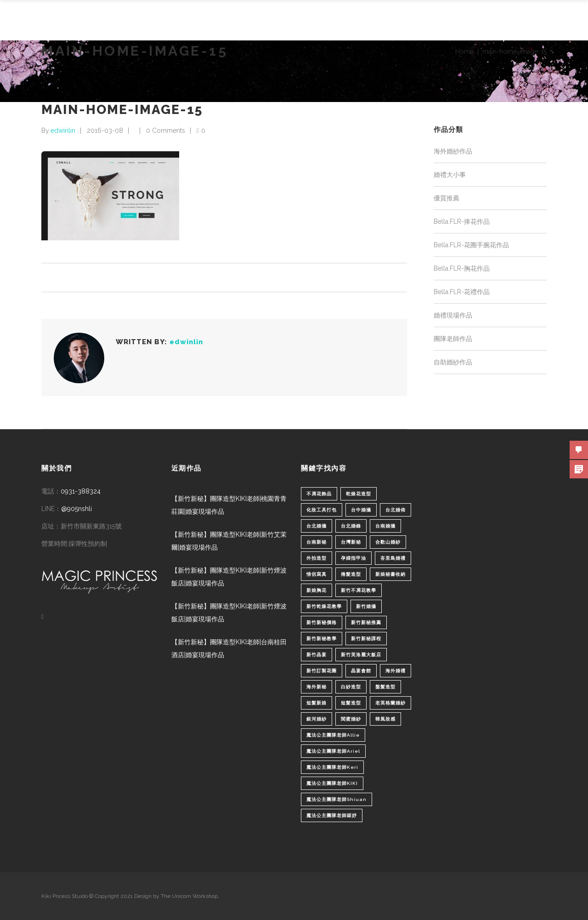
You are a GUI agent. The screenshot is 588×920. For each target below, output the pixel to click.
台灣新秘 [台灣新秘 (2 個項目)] (351, 542)
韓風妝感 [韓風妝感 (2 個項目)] (385, 719)
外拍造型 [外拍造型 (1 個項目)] (317, 558)
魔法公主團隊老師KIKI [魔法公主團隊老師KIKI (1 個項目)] (332, 783)
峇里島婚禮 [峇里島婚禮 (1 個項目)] (393, 558)
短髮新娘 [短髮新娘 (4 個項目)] (317, 703)
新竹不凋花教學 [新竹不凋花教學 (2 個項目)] (359, 590)
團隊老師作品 (453, 339)
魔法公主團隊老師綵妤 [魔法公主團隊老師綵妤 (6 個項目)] (332, 815)
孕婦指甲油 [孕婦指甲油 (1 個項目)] (353, 558)
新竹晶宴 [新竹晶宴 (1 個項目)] (317, 655)
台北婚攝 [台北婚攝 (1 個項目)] (317, 526)
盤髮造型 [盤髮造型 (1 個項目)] (385, 687)
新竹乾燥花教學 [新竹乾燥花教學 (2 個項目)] (324, 606)
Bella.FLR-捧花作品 (462, 221)
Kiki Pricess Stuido (65, 896)
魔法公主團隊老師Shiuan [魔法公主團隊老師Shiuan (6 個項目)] (336, 799)
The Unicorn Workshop (189, 896)
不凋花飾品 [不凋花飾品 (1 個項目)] (319, 494)
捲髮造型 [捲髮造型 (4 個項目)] (351, 574)
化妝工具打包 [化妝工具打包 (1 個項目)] (322, 510)
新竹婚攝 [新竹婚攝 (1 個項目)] (366, 606)
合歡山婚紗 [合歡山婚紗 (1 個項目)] (388, 542)
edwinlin (63, 131)
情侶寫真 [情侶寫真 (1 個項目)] (317, 574)
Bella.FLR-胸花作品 (462, 268)
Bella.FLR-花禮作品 (462, 292)
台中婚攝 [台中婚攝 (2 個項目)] (361, 510)
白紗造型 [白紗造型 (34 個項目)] (351, 687)
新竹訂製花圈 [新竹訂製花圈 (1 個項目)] (322, 671)
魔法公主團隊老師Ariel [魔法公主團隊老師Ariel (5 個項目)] (333, 751)
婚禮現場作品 (453, 315)
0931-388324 (81, 491)
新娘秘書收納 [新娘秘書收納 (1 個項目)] (390, 574)
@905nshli (76, 509)
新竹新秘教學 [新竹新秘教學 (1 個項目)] (322, 639)
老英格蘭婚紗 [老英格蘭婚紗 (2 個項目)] (390, 703)
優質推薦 (447, 198)
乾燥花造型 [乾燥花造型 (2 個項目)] (359, 494)
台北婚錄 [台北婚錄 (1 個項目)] (351, 526)
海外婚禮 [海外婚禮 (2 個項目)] (396, 671)
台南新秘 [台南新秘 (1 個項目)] (317, 542)
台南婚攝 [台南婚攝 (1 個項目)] (385, 526)
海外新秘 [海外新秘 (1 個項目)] (317, 687)
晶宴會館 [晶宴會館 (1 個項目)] (361, 671)
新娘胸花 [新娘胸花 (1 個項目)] (317, 590)
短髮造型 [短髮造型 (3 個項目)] (351, 703)
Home (464, 51)
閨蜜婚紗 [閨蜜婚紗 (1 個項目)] (351, 719)
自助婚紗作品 (453, 362)
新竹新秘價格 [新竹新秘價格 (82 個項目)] (322, 622)
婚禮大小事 (450, 175)
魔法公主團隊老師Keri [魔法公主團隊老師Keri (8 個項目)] (332, 767)
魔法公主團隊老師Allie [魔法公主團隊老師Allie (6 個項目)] (333, 735)
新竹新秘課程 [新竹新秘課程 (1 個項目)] (366, 639)
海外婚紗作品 (453, 151)
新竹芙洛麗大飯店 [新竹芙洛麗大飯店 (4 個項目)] (361, 655)
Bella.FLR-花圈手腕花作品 (471, 245)
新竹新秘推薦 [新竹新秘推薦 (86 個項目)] (366, 622)
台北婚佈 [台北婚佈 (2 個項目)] (396, 510)
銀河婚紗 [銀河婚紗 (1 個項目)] (317, 719)
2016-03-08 (105, 131)
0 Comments (166, 131)
